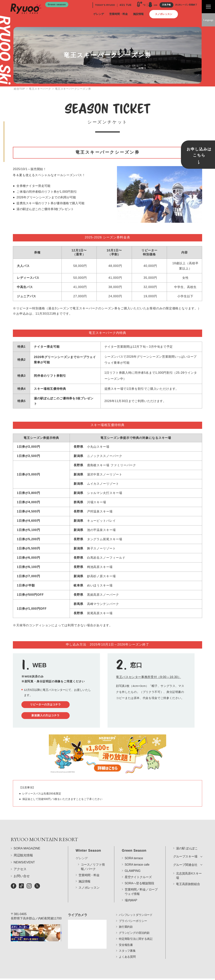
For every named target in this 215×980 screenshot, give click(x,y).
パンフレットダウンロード (136, 909)
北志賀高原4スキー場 (189, 865)
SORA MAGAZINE (27, 856)
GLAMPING (133, 860)
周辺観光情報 (23, 863)
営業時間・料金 (89, 865)
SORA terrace (134, 848)
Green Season (134, 840)
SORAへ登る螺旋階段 (139, 873)
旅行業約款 (126, 921)
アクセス (20, 876)
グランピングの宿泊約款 (134, 927)
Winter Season (88, 840)
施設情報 (85, 871)
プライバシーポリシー (133, 915)
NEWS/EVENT (24, 869)
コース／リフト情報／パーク (93, 856)
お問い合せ (22, 883)
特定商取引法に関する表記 (136, 933)
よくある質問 (127, 951)
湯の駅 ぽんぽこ (187, 838)
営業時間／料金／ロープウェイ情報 (141, 881)
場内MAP (131, 890)
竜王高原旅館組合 (188, 874)
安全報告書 (126, 939)
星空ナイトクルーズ (138, 866)
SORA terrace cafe (137, 854)
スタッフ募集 (127, 945)
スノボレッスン (89, 877)
